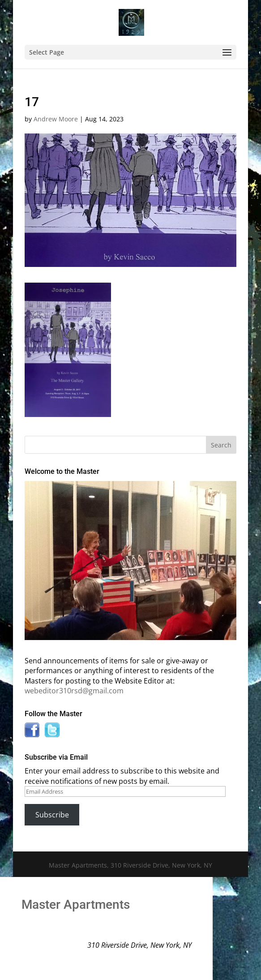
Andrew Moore (56, 119)
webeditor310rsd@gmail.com (74, 691)
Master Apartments (76, 905)
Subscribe (52, 815)
